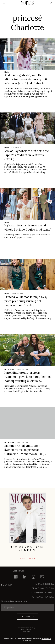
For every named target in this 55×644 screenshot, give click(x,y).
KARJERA (49, 597)
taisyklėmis (26, 631)
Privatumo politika (43, 588)
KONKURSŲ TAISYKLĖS (43, 592)
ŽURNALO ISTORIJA (44, 584)
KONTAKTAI (37, 597)
